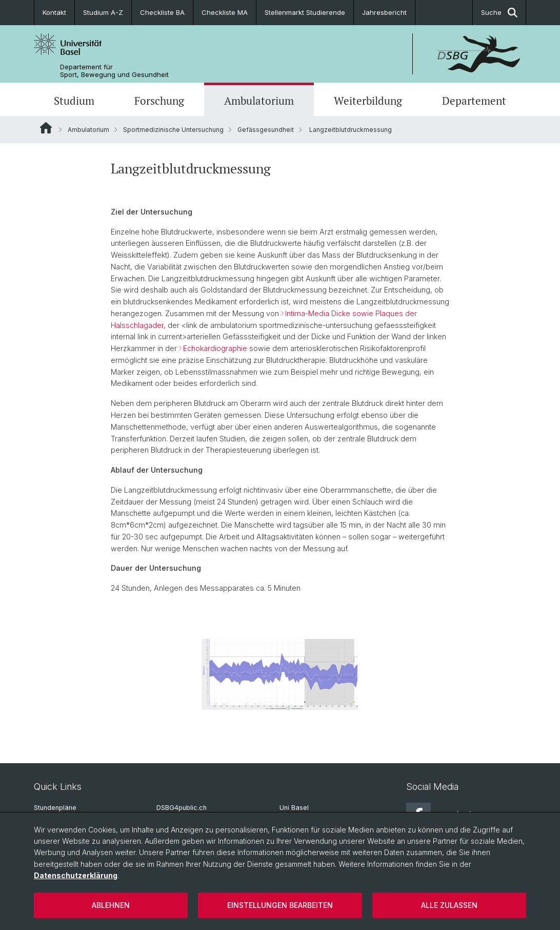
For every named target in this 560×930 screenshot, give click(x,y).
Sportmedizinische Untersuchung (173, 130)
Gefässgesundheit (266, 130)
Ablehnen (111, 905)
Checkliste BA (162, 12)
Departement (474, 101)
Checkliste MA (225, 12)
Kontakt (54, 12)
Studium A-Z (103, 12)
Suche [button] (499, 13)
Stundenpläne (55, 808)
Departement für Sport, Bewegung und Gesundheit (114, 71)
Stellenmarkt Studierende (305, 12)
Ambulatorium (259, 101)
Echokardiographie (216, 349)
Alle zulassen (449, 905)
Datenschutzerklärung (76, 875)
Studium (74, 101)
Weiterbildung (368, 101)
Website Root (46, 128)
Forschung (159, 101)
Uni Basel (294, 808)
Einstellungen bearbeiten (280, 905)
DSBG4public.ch (182, 808)
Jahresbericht (384, 12)
